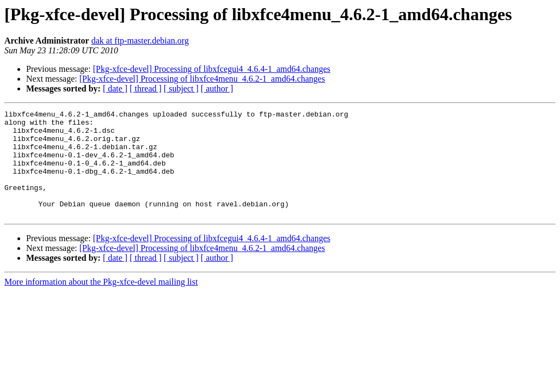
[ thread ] (146, 88)
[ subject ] (181, 88)
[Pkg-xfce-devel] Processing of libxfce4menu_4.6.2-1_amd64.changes (202, 79)
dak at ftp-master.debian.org (140, 41)
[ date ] (115, 88)
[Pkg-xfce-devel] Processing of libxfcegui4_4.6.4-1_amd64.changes (212, 69)
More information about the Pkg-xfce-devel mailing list (101, 303)
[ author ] (217, 88)
